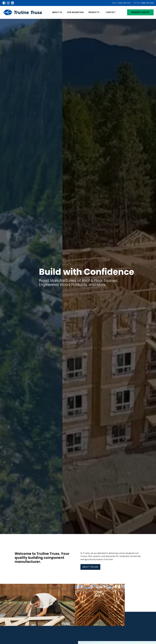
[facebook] (5, 3)
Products (94, 12)
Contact (111, 12)
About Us (57, 12)
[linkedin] (12, 3)
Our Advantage (75, 12)
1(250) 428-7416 (124, 3)
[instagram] (9, 3)
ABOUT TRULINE (90, 567)
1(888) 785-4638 (147, 3)
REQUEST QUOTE (140, 12)
